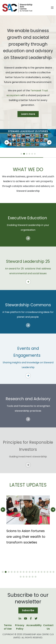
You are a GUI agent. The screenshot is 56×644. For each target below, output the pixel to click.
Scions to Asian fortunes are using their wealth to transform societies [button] (26, 537)
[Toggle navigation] (52, 8)
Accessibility (34, 625)
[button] (21, 154)
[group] (28, 138)
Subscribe (28, 610)
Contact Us (48, 627)
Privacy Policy (20, 627)
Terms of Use (8, 627)
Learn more (28, 114)
